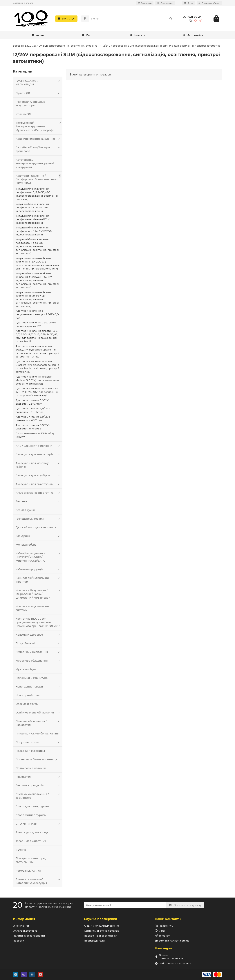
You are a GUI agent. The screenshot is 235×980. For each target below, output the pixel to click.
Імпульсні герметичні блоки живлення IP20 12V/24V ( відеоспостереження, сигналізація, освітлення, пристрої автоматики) (38, 264)
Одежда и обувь (27, 705)
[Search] (132, 19)
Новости (138, 36)
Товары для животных (31, 842)
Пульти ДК (38, 94)
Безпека (38, 503)
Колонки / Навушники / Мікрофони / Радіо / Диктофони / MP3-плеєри (38, 595)
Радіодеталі (38, 778)
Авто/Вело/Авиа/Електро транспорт (38, 150)
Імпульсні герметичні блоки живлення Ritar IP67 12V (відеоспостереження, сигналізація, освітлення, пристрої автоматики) (37, 300)
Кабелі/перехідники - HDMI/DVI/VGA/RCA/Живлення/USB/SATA (38, 558)
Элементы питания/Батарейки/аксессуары (38, 882)
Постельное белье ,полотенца (36, 761)
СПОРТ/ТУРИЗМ (38, 825)
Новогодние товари (38, 688)
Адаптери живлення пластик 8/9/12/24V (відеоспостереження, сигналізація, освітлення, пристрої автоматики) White (37, 352)
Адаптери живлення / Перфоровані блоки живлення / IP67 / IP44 (38, 180)
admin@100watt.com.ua (174, 941)
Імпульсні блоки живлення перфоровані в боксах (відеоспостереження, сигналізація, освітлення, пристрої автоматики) (37, 247)
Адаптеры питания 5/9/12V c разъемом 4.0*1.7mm (33, 420)
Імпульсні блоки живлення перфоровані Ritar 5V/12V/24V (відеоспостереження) (34, 232)
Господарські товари (38, 520)
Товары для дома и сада (32, 833)
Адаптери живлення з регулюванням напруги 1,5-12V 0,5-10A (37, 315)
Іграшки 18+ (23, 115)
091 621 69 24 (192, 17)
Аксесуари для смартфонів (38, 485)
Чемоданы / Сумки (28, 872)
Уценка (21, 851)
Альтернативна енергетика (38, 494)
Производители (94, 941)
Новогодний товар (28, 696)
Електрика (38, 537)
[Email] (125, 905)
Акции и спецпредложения (102, 926)
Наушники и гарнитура (32, 679)
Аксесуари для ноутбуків (38, 477)
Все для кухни (25, 511)
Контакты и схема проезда (101, 931)
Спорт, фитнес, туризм (31, 816)
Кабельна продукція (38, 570)
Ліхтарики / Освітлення (38, 653)
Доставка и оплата (23, 3)
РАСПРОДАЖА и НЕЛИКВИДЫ (38, 84)
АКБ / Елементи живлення (38, 447)
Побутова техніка (38, 743)
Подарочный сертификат (100, 936)
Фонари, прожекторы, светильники (31, 861)
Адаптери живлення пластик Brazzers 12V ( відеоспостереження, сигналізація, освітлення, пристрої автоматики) (38, 368)
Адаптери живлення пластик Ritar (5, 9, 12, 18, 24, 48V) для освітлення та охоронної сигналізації (37, 393)
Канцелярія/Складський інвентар (38, 581)
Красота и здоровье (38, 636)
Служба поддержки (101, 919)
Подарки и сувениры (30, 752)
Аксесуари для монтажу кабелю (38, 466)
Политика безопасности (29, 936)
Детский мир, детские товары (36, 528)
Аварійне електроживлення (38, 140)
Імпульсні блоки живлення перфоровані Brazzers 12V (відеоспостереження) (32, 209)
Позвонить (166, 926)
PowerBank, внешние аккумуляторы (30, 105)
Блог (87, 36)
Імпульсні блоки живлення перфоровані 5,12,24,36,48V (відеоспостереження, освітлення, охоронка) (37, 195)
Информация (24, 919)
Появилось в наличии (31, 769)
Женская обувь (26, 546)
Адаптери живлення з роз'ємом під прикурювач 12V (36, 325)
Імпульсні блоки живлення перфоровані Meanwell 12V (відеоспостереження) (32, 220)
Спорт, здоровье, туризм (32, 808)
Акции (38, 36)
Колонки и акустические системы (33, 609)
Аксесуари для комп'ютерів (38, 456)
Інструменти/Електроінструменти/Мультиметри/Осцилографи (38, 127)
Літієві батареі (38, 644)
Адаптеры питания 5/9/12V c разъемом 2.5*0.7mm (33, 403)
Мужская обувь (26, 670)
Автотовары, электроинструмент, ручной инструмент (35, 165)
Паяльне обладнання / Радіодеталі (38, 724)
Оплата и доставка (25, 931)
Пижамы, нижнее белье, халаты (37, 735)
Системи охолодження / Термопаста (38, 797)
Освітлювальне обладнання (38, 714)
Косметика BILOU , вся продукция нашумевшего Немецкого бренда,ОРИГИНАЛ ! (38, 623)
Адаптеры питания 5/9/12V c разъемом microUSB (33, 428)
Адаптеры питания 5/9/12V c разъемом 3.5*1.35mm (33, 411)
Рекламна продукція (38, 787)
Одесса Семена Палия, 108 (171, 957)
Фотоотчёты (193, 36)
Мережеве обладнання (38, 662)
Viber (162, 931)
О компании (21, 926)
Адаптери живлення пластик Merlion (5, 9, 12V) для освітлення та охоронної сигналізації (37, 381)
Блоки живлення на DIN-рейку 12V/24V (35, 436)
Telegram (165, 936)
